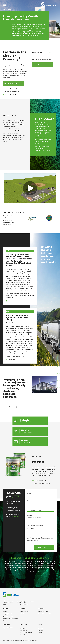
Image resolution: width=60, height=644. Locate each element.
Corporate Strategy (8, 613)
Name (29, 494)
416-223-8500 (23, 603)
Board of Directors (7, 615)
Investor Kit (23, 627)
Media (4, 620)
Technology (7, 624)
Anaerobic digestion (8, 627)
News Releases (24, 629)
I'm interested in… (32, 508)
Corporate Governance (26, 632)
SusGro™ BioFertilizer (43, 611)
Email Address (31, 501)
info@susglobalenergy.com (27, 601)
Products (41, 608)
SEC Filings (23, 634)
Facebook (41, 631)
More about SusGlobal (11, 83)
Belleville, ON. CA (24, 611)
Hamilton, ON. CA (25, 613)
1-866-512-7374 (24, 604)
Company (6, 608)
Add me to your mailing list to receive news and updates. (14, 509)
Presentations (24, 631)
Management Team (8, 617)
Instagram (41, 629)
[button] (25, 224)
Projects (23, 608)
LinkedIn (40, 632)
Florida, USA (23, 615)
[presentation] (38, 534)
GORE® (4, 629)
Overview (5, 611)
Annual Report (38, 65)
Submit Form (44, 547)
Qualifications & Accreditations (10, 619)
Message (30, 515)
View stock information (50, 53)
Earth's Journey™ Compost (45, 613)
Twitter (40, 627)
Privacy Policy (15, 516)
